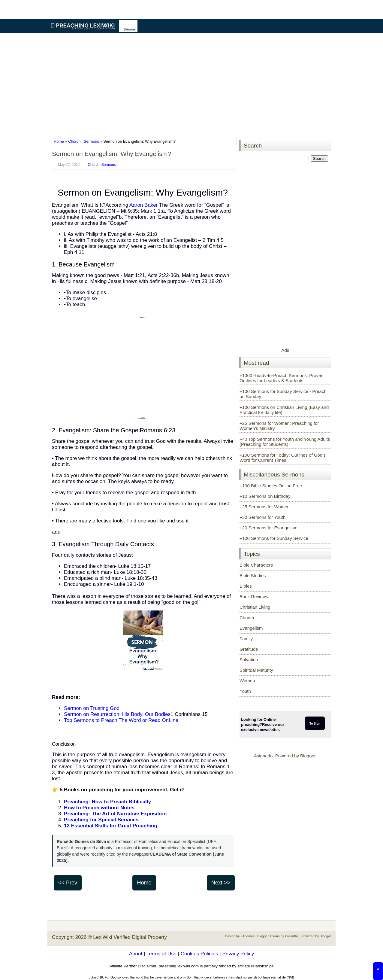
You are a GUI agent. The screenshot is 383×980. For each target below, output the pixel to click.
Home (59, 141)
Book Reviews (254, 597)
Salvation (249, 660)
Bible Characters (256, 565)
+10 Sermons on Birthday (265, 496)
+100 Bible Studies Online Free (271, 486)
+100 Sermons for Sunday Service (274, 538)
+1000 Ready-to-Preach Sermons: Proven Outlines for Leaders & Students (282, 378)
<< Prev (68, 883)
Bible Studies (253, 575)
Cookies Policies (199, 954)
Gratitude (249, 649)
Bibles (246, 586)
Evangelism (251, 628)
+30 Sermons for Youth (262, 517)
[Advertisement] (191, 85)
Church (74, 141)
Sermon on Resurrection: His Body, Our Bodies (117, 714)
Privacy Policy (238, 954)
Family (246, 639)
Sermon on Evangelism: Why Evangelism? (112, 154)
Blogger (308, 756)
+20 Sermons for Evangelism (268, 528)
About (136, 954)
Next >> (221, 883)
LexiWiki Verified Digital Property (130, 937)
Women (247, 681)
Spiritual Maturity (256, 670)
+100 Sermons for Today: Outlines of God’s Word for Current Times (283, 458)
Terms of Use (161, 954)
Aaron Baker (144, 205)
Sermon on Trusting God (92, 708)
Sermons (91, 141)
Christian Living (255, 607)
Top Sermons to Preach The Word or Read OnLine (121, 720)
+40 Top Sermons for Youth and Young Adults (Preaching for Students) (285, 442)
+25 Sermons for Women (265, 507)
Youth (245, 691)
